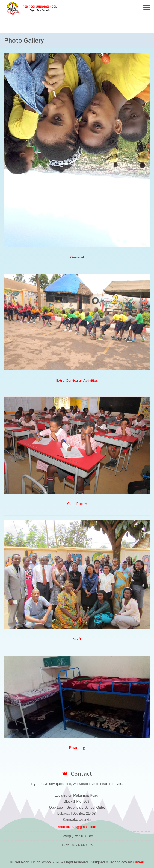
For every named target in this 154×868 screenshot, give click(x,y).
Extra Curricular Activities (77, 380)
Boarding (77, 748)
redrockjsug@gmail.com (77, 827)
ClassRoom (77, 504)
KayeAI (138, 862)
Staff (77, 639)
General (77, 257)
